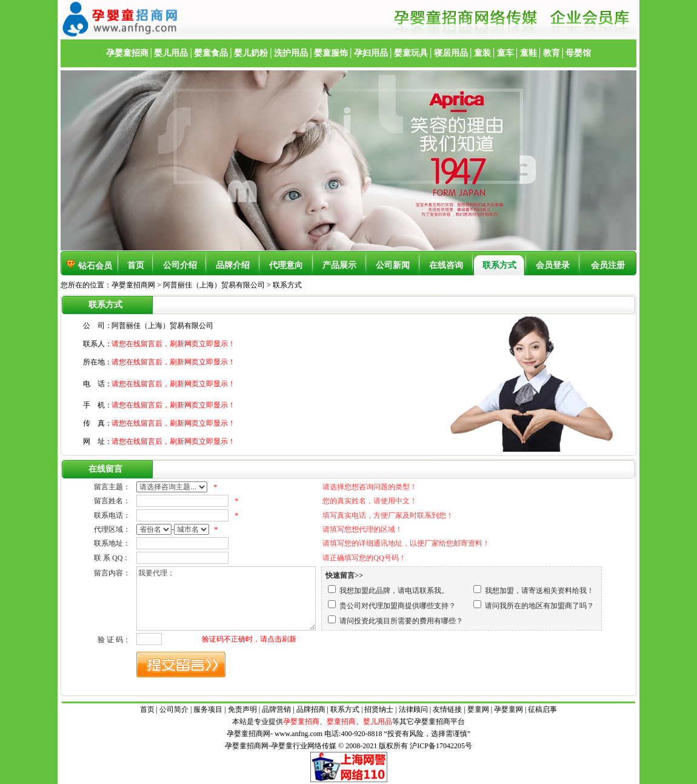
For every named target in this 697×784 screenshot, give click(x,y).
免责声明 (242, 709)
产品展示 (339, 265)
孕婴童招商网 (133, 285)
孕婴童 (425, 722)
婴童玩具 (411, 53)
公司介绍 (180, 265)
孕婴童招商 (127, 53)
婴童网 (478, 709)
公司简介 (174, 709)
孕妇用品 (371, 53)
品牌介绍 (233, 265)
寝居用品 (451, 53)
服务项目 (208, 709)
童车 (505, 53)
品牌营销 (276, 709)
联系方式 (499, 265)
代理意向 (286, 265)
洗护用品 (291, 53)
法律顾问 (413, 709)
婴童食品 (211, 53)
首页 (136, 265)
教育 (552, 53)
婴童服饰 (331, 53)
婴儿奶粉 (251, 53)
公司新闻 (393, 265)
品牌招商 (311, 709)
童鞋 (529, 53)
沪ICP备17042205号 (441, 746)
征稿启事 (542, 709)
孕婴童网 (509, 709)
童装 (482, 53)
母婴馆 (578, 53)
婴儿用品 (171, 53)
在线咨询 (446, 265)
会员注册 (608, 265)
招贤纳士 (379, 709)
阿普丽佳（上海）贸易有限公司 (215, 285)
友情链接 (447, 709)
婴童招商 (341, 722)
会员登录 (553, 265)
